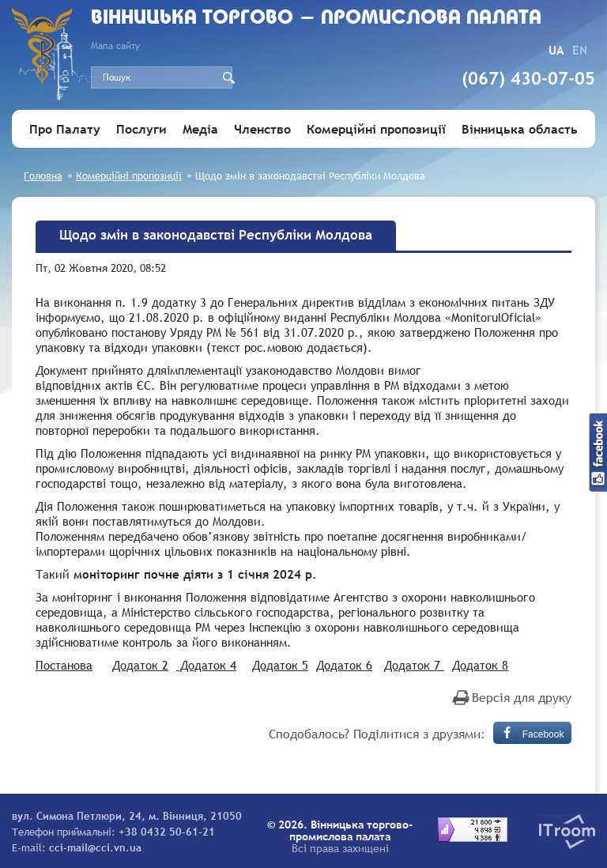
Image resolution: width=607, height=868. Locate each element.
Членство (262, 129)
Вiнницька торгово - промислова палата (316, 19)
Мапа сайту (115, 46)
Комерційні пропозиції (376, 129)
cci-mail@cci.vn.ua (95, 847)
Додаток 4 (206, 665)
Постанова (64, 665)
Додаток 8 (480, 665)
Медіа (200, 129)
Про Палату (65, 129)
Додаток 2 (140, 665)
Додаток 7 (414, 665)
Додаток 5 (280, 665)
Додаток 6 (344, 665)
